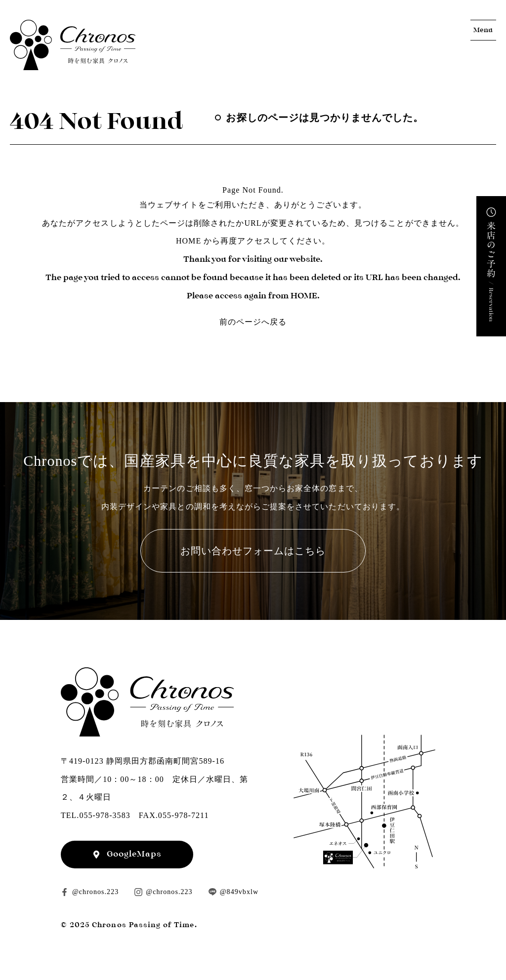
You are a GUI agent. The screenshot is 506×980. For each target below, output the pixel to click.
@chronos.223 (95, 892)
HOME (189, 241)
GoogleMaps (134, 854)
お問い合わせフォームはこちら (253, 551)
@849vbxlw (239, 892)
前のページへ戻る (253, 322)
